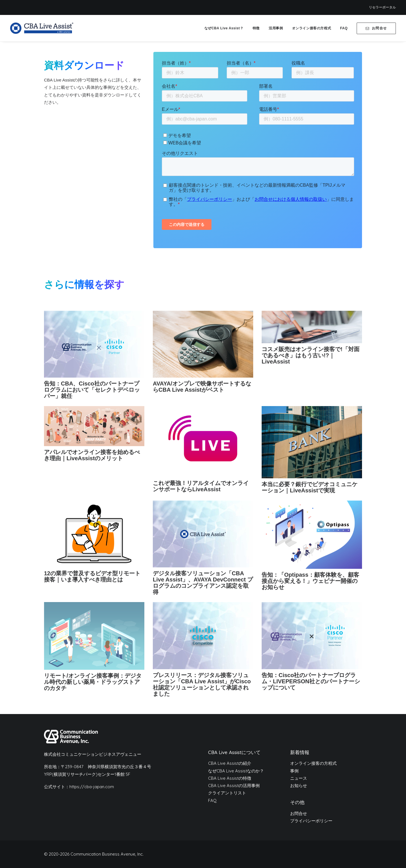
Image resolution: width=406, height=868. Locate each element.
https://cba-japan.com (92, 787)
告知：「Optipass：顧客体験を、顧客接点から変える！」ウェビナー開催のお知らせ (310, 581)
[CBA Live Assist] (42, 28)
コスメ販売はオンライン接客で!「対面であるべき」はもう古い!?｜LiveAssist (311, 355)
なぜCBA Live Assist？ (224, 28)
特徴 (256, 28)
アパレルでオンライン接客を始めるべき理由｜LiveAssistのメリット (92, 455)
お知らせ (299, 786)
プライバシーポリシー (311, 821)
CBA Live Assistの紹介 (230, 763)
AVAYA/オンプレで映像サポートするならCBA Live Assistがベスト (202, 387)
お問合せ (299, 813)
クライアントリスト (227, 793)
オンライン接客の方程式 (312, 28)
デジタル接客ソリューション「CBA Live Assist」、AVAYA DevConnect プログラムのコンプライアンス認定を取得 (203, 583)
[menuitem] (382, 7)
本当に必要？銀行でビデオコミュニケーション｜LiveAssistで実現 (310, 487)
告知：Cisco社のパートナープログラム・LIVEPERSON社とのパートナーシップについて (311, 681)
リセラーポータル (382, 7)
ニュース (299, 778)
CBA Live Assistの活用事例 (234, 786)
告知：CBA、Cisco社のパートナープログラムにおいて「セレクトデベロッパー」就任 (92, 390)
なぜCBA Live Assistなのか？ (236, 771)
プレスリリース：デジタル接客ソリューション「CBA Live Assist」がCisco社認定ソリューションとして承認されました (202, 684)
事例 (294, 771)
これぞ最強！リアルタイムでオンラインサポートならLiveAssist (201, 486)
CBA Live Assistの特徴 (230, 778)
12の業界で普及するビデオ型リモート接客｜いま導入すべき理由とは (92, 576)
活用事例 (276, 28)
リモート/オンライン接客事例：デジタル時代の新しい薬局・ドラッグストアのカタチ (93, 682)
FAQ (344, 28)
